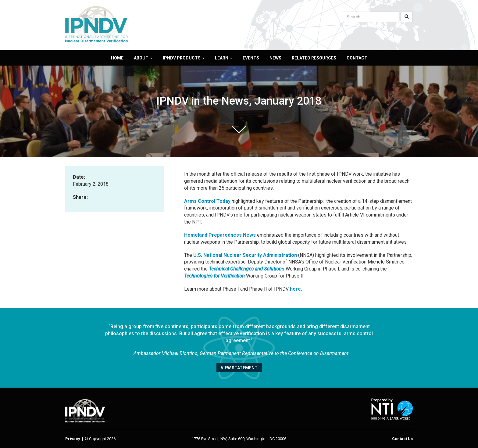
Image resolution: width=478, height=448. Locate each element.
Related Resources (314, 58)
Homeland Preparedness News (220, 235)
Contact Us (402, 439)
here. (296, 289)
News (275, 58)
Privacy (73, 439)
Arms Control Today (207, 201)
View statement (239, 368)
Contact (357, 58)
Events (251, 58)
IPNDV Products (184, 58)
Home (117, 58)
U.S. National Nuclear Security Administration (245, 255)
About (143, 58)
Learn (224, 58)
